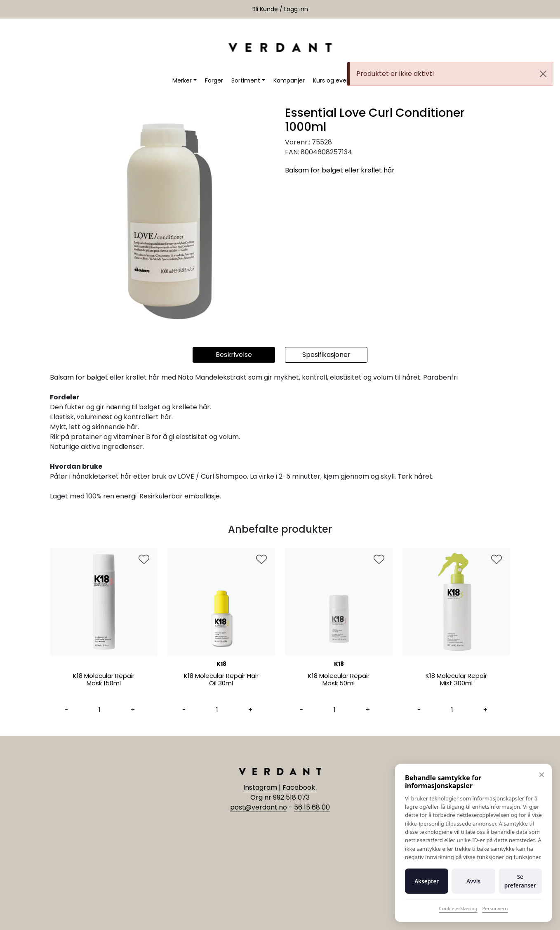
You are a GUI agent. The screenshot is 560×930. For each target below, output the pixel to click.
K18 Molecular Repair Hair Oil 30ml (221, 680)
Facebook (300, 787)
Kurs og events (334, 80)
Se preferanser (520, 881)
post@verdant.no (259, 807)
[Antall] (100, 710)
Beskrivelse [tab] (234, 355)
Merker (182, 80)
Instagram (261, 787)
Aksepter (427, 881)
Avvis (473, 881)
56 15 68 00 (312, 807)
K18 (221, 664)
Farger (214, 80)
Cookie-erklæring (458, 908)
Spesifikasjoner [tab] (326, 355)
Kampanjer (289, 80)
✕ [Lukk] (542, 775)
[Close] (543, 74)
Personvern (495, 908)
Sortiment (246, 80)
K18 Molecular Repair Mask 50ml (339, 680)
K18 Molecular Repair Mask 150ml (104, 680)
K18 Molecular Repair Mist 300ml (456, 680)
